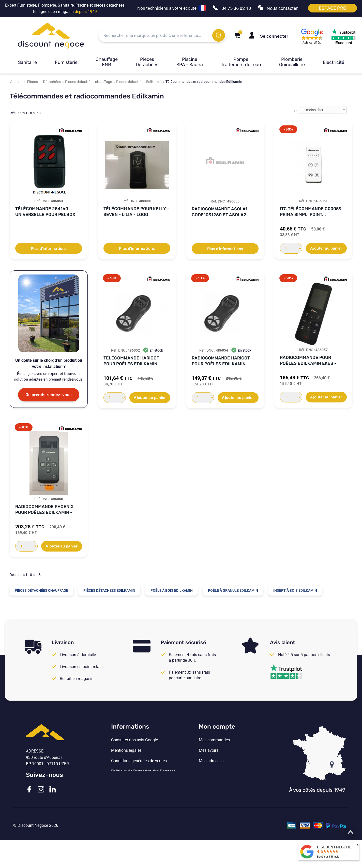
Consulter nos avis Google (134, 740)
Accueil (16, 82)
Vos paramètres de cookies (135, 782)
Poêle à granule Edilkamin (233, 590)
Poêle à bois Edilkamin (172, 590)
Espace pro (333, 8)
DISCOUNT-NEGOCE (334, 847)
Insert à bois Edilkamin (295, 590)
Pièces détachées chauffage (89, 82)
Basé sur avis (328, 857)
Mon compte (217, 727)
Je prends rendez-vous (49, 395)
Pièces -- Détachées (44, 82)
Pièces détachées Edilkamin (139, 82)
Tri (296, 111)
